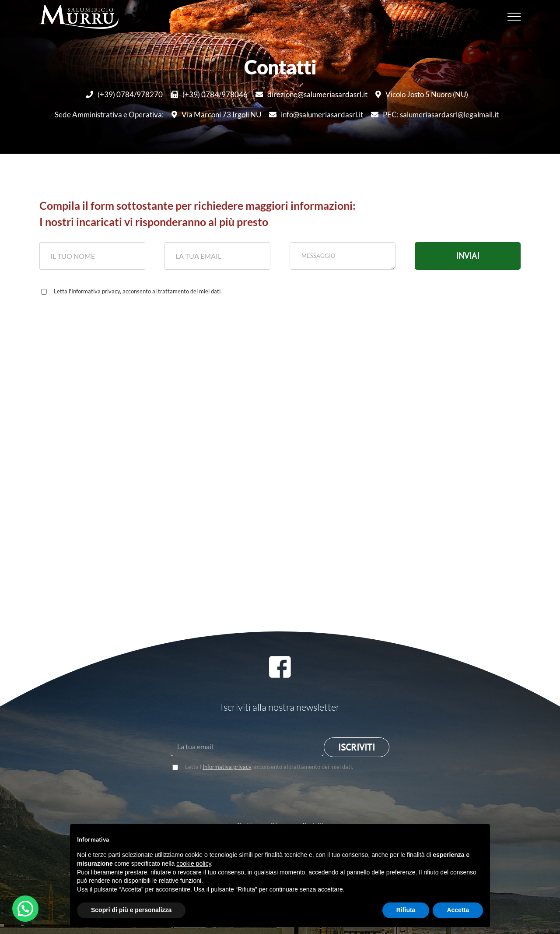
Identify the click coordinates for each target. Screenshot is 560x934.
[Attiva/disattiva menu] (514, 17)
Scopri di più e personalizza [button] (131, 910)
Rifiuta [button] (406, 910)
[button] (25, 909)
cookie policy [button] (194, 864)
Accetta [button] (458, 910)
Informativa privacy (96, 291)
